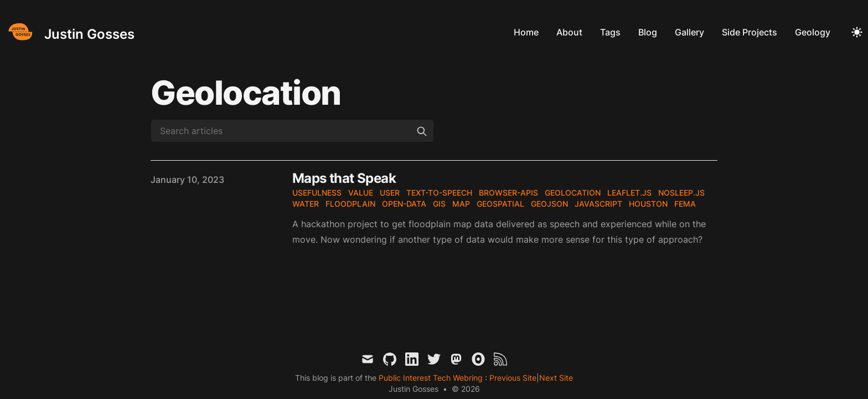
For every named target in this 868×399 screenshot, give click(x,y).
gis (439, 204)
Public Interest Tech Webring (432, 378)
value (361, 193)
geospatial (500, 204)
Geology (813, 32)
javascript (598, 204)
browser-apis (508, 193)
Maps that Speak (344, 178)
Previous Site (512, 378)
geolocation (573, 193)
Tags (610, 32)
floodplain (350, 204)
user (390, 193)
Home (526, 32)
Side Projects (750, 32)
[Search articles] (292, 131)
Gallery (689, 32)
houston (648, 204)
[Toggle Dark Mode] (857, 32)
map (461, 204)
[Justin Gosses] (69, 32)
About (569, 32)
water (306, 204)
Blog (648, 32)
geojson (549, 204)
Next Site (556, 378)
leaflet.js (629, 193)
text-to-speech (439, 193)
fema (685, 204)
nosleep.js (681, 193)
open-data (404, 204)
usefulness (317, 193)
